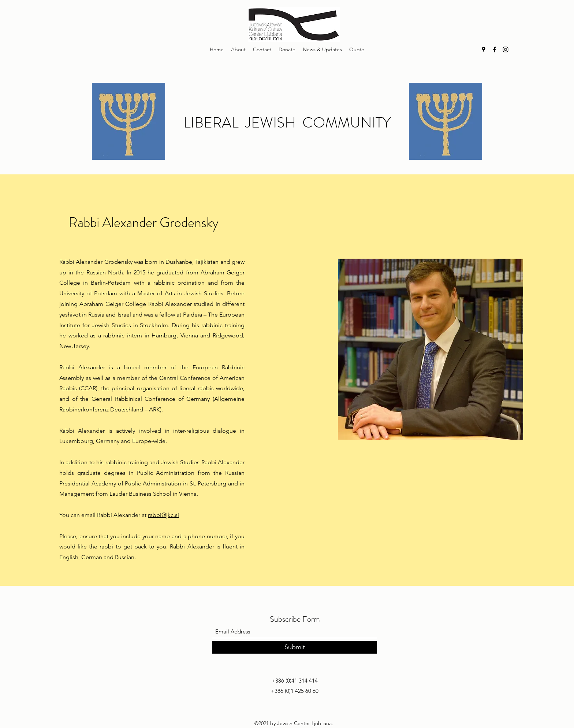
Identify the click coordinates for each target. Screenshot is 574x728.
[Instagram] (506, 49)
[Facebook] (495, 49)
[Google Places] (484, 49)
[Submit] (295, 647)
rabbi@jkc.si (163, 515)
